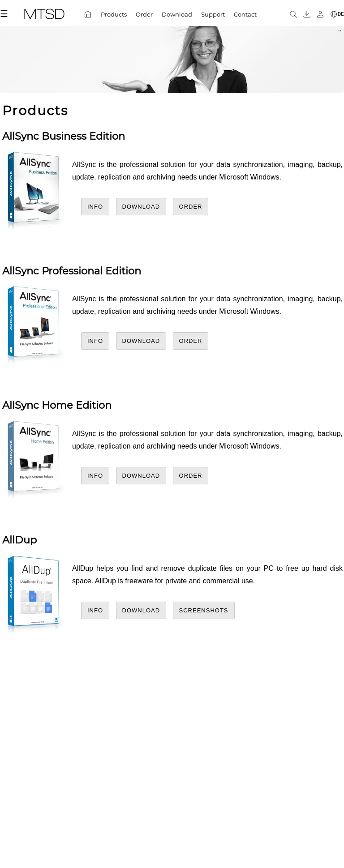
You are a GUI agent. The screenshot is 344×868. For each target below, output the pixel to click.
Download (141, 207)
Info (95, 207)
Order (191, 207)
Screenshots (204, 610)
